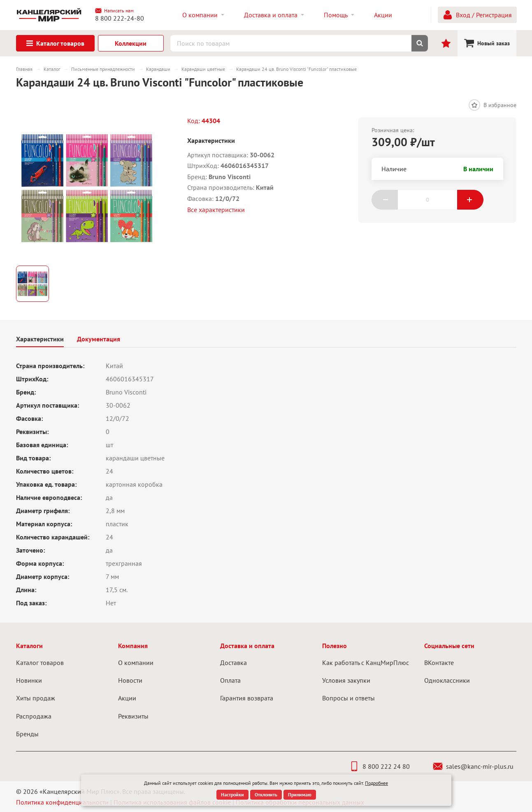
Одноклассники (447, 680)
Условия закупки (346, 680)
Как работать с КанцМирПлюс (366, 663)
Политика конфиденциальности (62, 802)
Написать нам (114, 11)
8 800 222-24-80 (120, 18)
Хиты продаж (36, 698)
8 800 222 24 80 (380, 766)
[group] (87, 188)
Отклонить (266, 794)
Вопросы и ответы (348, 698)
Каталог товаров (40, 663)
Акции (127, 698)
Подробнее (376, 783)
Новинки (29, 680)
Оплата (230, 680)
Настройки (232, 794)
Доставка (233, 663)
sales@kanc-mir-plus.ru (473, 766)
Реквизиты (133, 716)
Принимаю (300, 794)
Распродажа (34, 716)
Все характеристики (216, 210)
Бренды (27, 734)
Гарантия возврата (247, 698)
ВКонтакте (439, 663)
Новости (130, 680)
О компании (136, 663)
